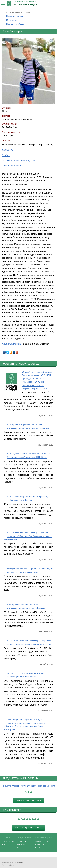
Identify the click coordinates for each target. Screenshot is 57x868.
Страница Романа (12, 344)
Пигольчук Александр (12, 786)
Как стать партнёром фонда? (28, 828)
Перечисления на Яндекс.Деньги (19, 160)
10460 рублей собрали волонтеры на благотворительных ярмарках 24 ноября (26, 606)
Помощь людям (8, 841)
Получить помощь (15, 16)
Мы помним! (12, 20)
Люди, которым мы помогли (19, 12)
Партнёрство (39, 844)
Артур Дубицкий (28, 786)
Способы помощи (41, 848)
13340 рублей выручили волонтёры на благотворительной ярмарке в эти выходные (28, 426)
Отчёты (6, 155)
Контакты (21, 844)
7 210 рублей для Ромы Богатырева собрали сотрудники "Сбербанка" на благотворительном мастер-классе (28, 536)
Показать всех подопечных (29, 801)
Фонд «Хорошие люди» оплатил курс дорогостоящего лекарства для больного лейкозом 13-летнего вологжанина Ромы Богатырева (25, 724)
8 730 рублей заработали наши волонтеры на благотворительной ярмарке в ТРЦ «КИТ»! (28, 455)
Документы (8, 150)
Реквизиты (22, 848)
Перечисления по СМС (14, 166)
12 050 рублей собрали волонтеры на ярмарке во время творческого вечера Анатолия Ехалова (30, 642)
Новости (5, 844)
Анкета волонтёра (41, 841)
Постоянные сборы (15, 24)
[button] (26, 792)
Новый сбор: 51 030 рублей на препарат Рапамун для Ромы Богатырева (26, 675)
